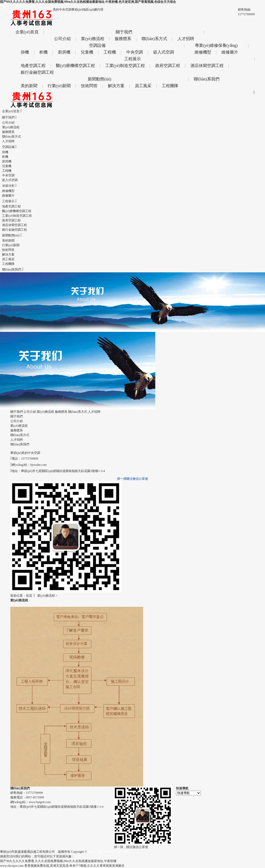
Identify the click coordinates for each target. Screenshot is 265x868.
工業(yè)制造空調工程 (125, 66)
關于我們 (124, 32)
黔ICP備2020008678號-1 (114, 852)
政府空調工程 (168, 66)
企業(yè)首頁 (27, 32)
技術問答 (89, 86)
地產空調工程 (33, 66)
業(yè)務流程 (93, 39)
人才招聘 (186, 39)
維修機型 (203, 52)
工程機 (110, 52)
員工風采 (143, 86)
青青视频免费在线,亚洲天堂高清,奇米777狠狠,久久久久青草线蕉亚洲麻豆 (74, 866)
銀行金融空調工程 (37, 72)
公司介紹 (62, 39)
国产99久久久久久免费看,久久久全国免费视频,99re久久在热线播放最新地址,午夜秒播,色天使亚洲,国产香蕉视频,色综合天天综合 (88, 2)
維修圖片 (230, 52)
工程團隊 (170, 86)
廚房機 (64, 52)
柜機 (43, 52)
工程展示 (132, 59)
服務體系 (123, 39)
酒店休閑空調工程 (207, 66)
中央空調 (135, 52)
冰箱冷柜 (9, 186)
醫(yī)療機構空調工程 (75, 66)
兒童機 (87, 52)
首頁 (29, 596)
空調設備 (97, 45)
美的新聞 (29, 86)
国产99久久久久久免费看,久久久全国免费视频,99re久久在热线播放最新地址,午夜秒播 (58, 861)
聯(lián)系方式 (154, 39)
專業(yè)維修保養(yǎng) (216, 45)
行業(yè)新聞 (59, 86)
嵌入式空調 (164, 52)
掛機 (25, 52)
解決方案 (116, 86)
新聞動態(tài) (100, 79)
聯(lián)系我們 (207, 79)
